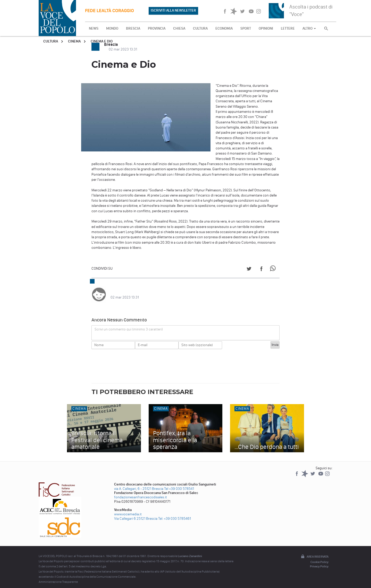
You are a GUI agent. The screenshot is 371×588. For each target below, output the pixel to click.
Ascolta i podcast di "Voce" (311, 10)
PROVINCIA (157, 28)
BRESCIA (133, 28)
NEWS (94, 28)
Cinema (74, 41)
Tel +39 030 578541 (179, 484)
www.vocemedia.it (128, 509)
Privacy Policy (319, 561)
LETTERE (288, 28)
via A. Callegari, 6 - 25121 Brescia (139, 484)
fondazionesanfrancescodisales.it (141, 492)
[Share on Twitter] (249, 270)
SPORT (246, 28)
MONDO (112, 28)
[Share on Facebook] (261, 270)
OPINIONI (266, 28)
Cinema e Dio (102, 41)
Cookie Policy (319, 557)
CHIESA (179, 28)
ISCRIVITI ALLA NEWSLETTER (173, 10)
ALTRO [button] (309, 28)
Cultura (51, 41)
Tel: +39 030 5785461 (175, 513)
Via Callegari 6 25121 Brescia (136, 513)
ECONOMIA (224, 28)
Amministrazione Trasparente (58, 577)
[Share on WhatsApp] (274, 270)
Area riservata (314, 552)
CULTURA (200, 28)
